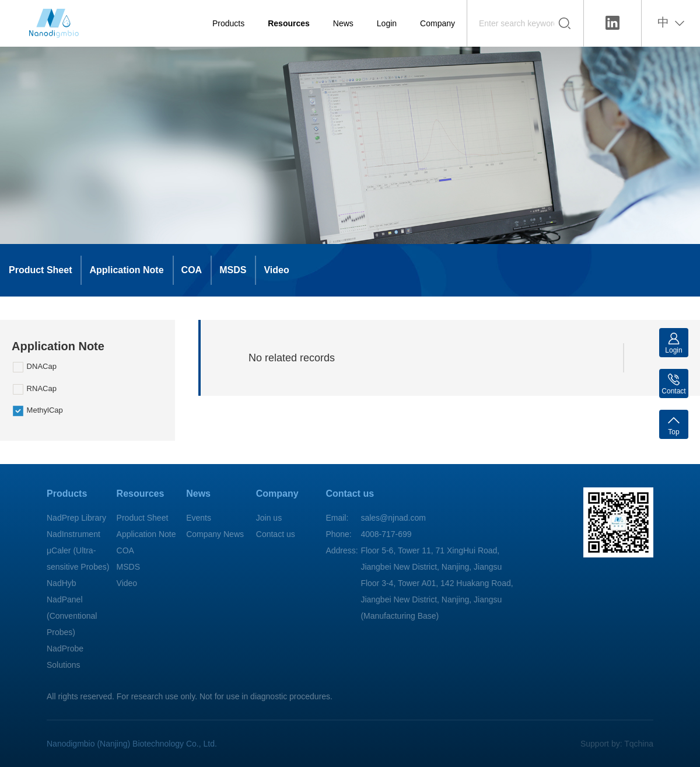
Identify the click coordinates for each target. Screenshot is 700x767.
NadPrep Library (76, 518)
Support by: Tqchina (617, 744)
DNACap (35, 367)
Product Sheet (40, 270)
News (343, 23)
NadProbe (65, 649)
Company (437, 23)
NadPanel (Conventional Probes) (72, 616)
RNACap (35, 389)
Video (276, 270)
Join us (269, 518)
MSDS (233, 270)
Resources (289, 23)
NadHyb (62, 583)
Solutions (64, 665)
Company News (215, 534)
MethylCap (38, 411)
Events (199, 518)
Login (387, 23)
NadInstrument (73, 534)
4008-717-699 (386, 534)
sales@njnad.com (393, 518)
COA (192, 270)
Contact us (276, 534)
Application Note (126, 270)
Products (228, 23)
